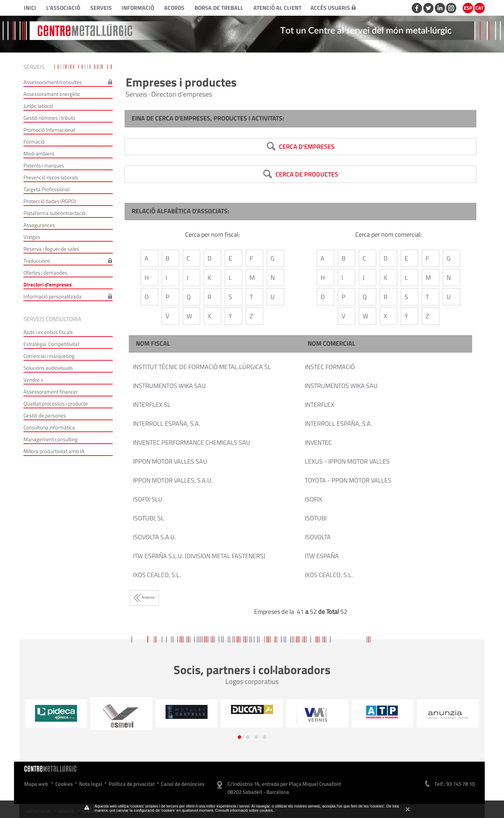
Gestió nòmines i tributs (49, 118)
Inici (30, 8)
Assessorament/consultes (53, 82)
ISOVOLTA (318, 537)
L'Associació (63, 8)
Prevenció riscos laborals (51, 177)
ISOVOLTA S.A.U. (155, 537)
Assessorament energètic (52, 94)
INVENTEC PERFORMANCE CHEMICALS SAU (192, 442)
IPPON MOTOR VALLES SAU (170, 461)
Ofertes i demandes (45, 273)
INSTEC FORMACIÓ (330, 367)
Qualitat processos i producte (56, 404)
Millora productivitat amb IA (54, 451)
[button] (239, 737)
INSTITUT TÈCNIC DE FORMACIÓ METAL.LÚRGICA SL (202, 367)
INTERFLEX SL (152, 405)
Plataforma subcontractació (54, 213)
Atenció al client (277, 8)
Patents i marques (44, 165)
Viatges (32, 237)
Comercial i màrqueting (49, 356)
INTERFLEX (320, 405)
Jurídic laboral (38, 106)
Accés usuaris (333, 8)
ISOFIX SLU (148, 499)
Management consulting (51, 439)
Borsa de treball (219, 8)
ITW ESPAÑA (322, 556)
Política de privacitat (132, 784)
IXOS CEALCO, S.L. (157, 575)
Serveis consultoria (52, 319)
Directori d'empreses (48, 285)
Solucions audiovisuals (48, 368)
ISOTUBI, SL (149, 518)
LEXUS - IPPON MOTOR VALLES (347, 461)
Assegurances (39, 225)
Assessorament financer (51, 392)
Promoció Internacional (49, 130)
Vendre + (33, 380)
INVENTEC (318, 442)
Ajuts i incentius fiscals (48, 332)
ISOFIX (313, 499)
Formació (34, 142)
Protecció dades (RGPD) (50, 201)
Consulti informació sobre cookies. (245, 810)
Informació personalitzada (52, 296)
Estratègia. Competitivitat (51, 344)
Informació (138, 8)
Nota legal (91, 784)
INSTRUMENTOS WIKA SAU (169, 386)
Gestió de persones (45, 415)
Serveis (101, 8)
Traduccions (37, 261)
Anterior (144, 597)
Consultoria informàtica (49, 427)
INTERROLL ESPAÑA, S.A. (167, 424)
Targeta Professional (46, 189)
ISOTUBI (316, 518)
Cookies (64, 784)
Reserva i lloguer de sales (51, 249)
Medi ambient (39, 154)
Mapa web (36, 784)
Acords (174, 8)
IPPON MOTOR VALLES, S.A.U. (173, 480)
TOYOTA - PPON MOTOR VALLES (348, 480)
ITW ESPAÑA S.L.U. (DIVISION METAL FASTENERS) (199, 556)
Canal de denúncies (183, 784)
